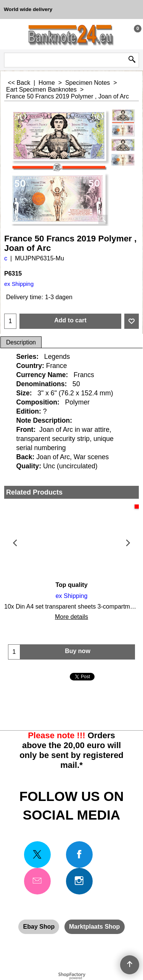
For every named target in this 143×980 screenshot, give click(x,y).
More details (71, 617)
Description (21, 342)
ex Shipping (19, 284)
